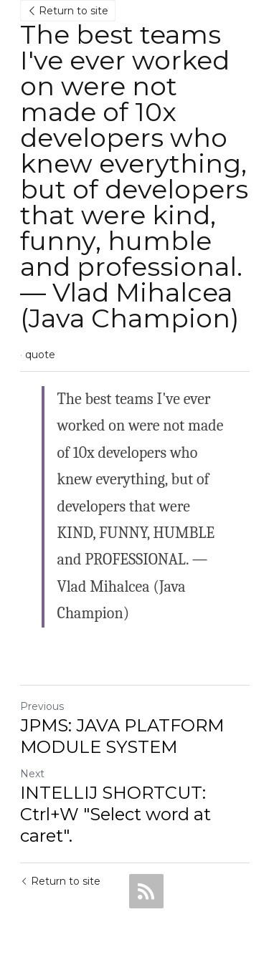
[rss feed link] (146, 891)
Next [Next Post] (32, 774)
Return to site (68, 11)
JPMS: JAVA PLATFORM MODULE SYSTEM (122, 736)
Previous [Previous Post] (42, 706)
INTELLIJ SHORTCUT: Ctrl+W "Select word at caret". (115, 814)
